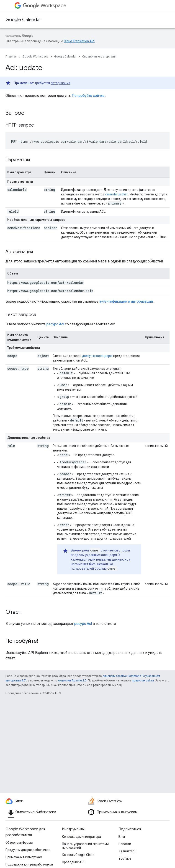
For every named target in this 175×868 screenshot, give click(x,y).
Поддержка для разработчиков (29, 864)
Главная (11, 56)
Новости (125, 844)
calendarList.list (116, 194)
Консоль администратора (81, 837)
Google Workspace (35, 56)
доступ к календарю (97, 356)
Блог (122, 837)
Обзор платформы (19, 843)
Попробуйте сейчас (88, 96)
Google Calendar (23, 20)
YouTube (125, 858)
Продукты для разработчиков (28, 850)
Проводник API (73, 862)
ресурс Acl (55, 324)
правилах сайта (143, 680)
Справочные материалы (99, 56)
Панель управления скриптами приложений (85, 846)
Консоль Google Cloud (78, 855)
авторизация (60, 83)
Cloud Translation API (79, 41)
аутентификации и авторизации (126, 301)
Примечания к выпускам (24, 857)
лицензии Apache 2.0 (72, 680)
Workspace (45, 6)
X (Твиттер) (127, 851)
